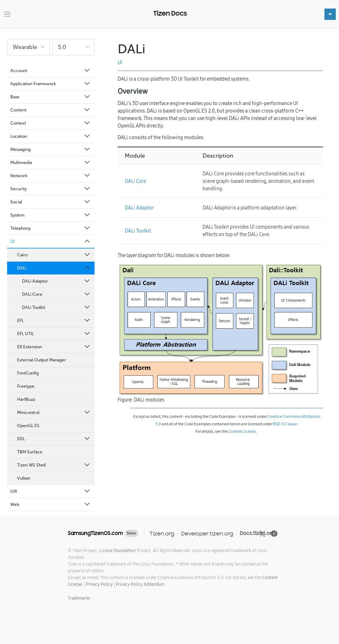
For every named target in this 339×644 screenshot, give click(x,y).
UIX (51, 491)
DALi (54, 268)
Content (51, 110)
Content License (242, 431)
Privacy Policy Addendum (140, 584)
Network (51, 176)
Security (51, 189)
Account (51, 71)
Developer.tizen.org (207, 533)
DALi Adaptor (56, 281)
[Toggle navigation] (7, 14)
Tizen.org (162, 533)
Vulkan (24, 478)
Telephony (51, 228)
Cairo (54, 255)
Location (51, 136)
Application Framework (51, 84)
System (51, 215)
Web (51, 504)
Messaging (51, 149)
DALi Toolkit (56, 307)
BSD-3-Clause (285, 424)
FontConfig (28, 373)
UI (51, 241)
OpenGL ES (28, 426)
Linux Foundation (119, 550)
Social (51, 202)
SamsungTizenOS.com (95, 533)
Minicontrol (54, 413)
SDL (54, 439)
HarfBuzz (26, 399)
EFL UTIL (54, 334)
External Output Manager (42, 360)
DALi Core (56, 294)
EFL (54, 321)
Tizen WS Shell (54, 465)
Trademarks (79, 598)
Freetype (26, 386)
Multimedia (51, 163)
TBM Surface (30, 452)
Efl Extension (54, 347)
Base (51, 97)
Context (51, 123)
